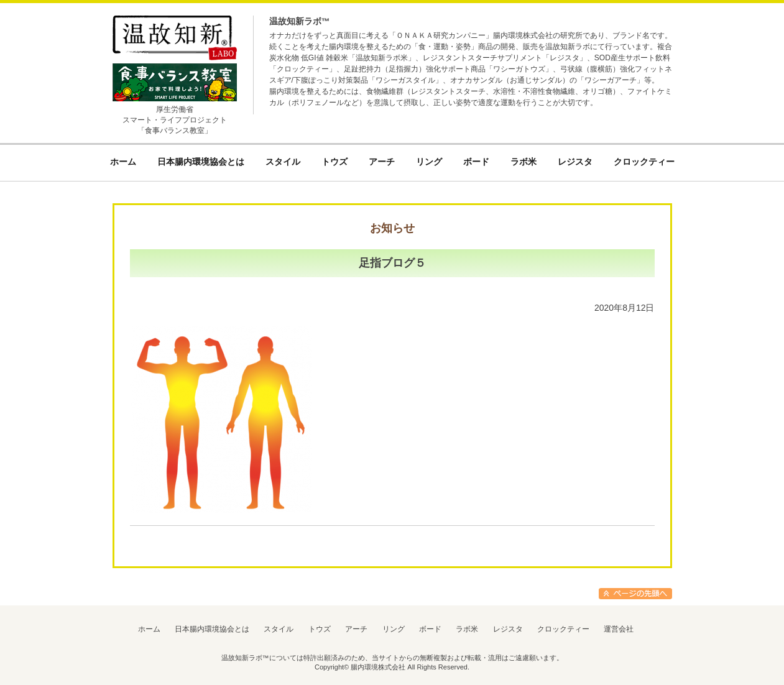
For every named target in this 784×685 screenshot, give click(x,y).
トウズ (320, 629)
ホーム (149, 629)
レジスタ (508, 629)
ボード (430, 629)
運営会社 (619, 629)
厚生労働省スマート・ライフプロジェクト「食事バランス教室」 (175, 120)
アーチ (356, 629)
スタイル (279, 629)
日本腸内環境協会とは (212, 629)
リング (394, 629)
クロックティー (563, 629)
